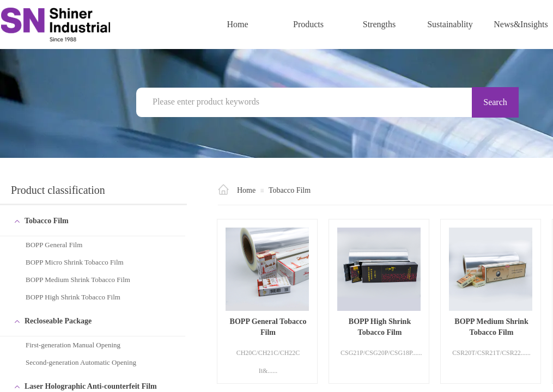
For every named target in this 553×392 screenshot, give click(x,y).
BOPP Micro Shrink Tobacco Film (75, 262)
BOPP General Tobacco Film (268, 327)
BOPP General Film (54, 245)
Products (308, 24)
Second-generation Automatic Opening (81, 362)
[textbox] (310, 102)
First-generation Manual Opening (73, 345)
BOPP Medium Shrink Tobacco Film (78, 280)
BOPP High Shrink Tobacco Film (73, 297)
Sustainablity (450, 24)
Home (237, 24)
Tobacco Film (290, 190)
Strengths (379, 24)
